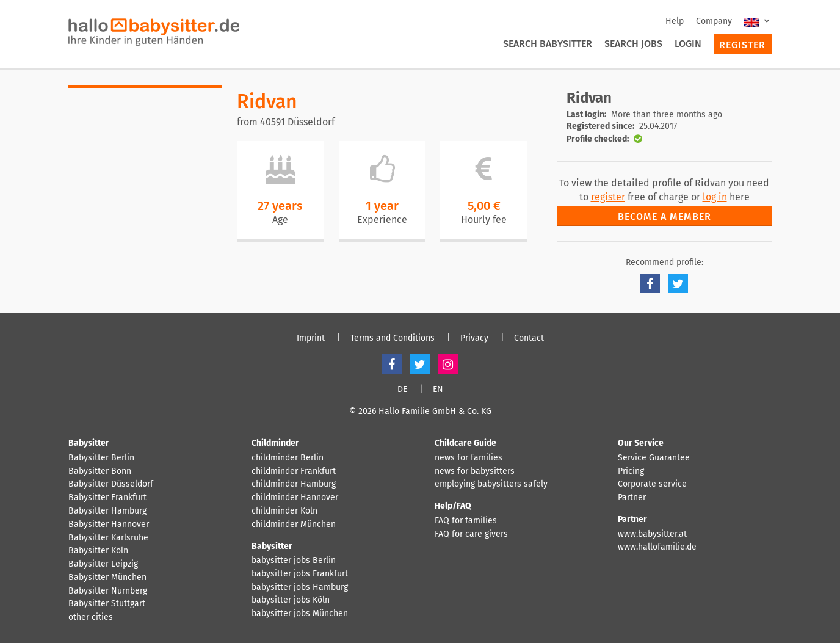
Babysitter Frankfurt (107, 498)
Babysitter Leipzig (103, 564)
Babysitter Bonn (100, 471)
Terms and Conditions (393, 338)
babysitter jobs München (300, 614)
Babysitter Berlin (101, 458)
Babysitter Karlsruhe (108, 538)
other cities (91, 617)
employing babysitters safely (491, 484)
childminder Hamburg (294, 484)
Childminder (275, 443)
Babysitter (89, 443)
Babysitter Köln (98, 551)
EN (438, 390)
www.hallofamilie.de (657, 547)
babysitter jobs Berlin (294, 561)
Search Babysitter (548, 44)
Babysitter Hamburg (107, 511)
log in (715, 197)
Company (714, 21)
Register (742, 45)
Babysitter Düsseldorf (111, 484)
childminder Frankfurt (294, 471)
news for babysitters (475, 471)
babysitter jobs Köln (291, 600)
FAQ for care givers (471, 534)
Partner (632, 498)
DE (402, 390)
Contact (529, 338)
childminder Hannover (295, 498)
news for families (469, 458)
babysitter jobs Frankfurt (300, 574)
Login (688, 44)
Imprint (311, 338)
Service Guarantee (654, 458)
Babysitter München (107, 578)
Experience (382, 220)
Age (280, 220)
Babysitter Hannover (109, 525)
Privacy (474, 338)
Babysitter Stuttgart (107, 604)
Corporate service (652, 484)
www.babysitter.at (652, 534)
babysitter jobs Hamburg (300, 587)
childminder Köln (284, 511)
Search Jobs (633, 44)
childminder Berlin (288, 458)
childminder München (294, 525)
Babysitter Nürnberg (108, 591)
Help (675, 21)
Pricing (631, 471)
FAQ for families (466, 521)
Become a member (664, 216)
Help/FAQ (453, 506)
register (608, 197)
